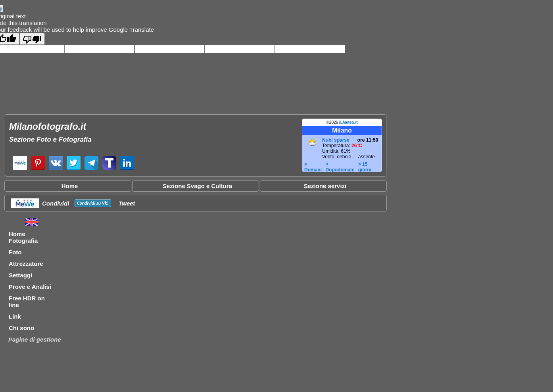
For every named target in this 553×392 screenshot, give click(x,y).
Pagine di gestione (35, 339)
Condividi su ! (93, 203)
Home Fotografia (23, 237)
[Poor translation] (32, 39)
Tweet (127, 203)
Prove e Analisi (30, 287)
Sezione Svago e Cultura (197, 186)
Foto (15, 252)
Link (15, 316)
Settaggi (20, 275)
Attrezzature (26, 264)
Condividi (56, 203)
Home (70, 186)
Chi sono (21, 328)
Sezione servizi (325, 186)
